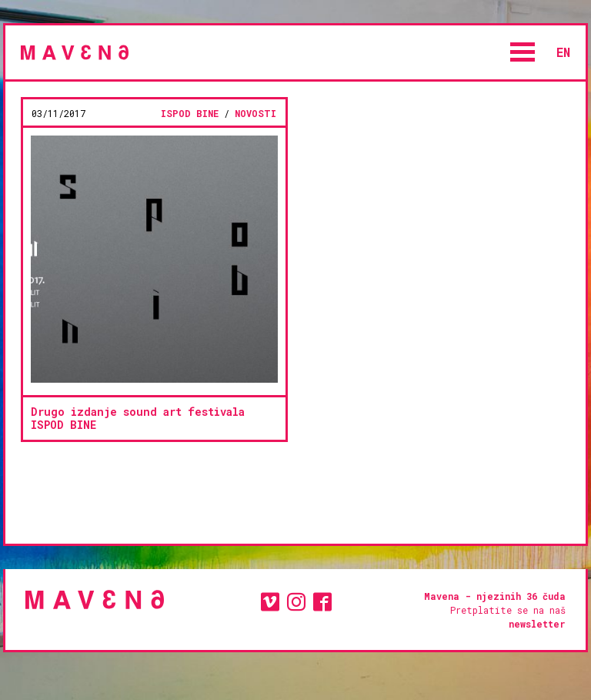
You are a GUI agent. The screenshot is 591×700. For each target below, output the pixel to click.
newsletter (537, 624)
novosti (255, 113)
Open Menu (523, 52)
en (563, 52)
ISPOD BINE (190, 113)
